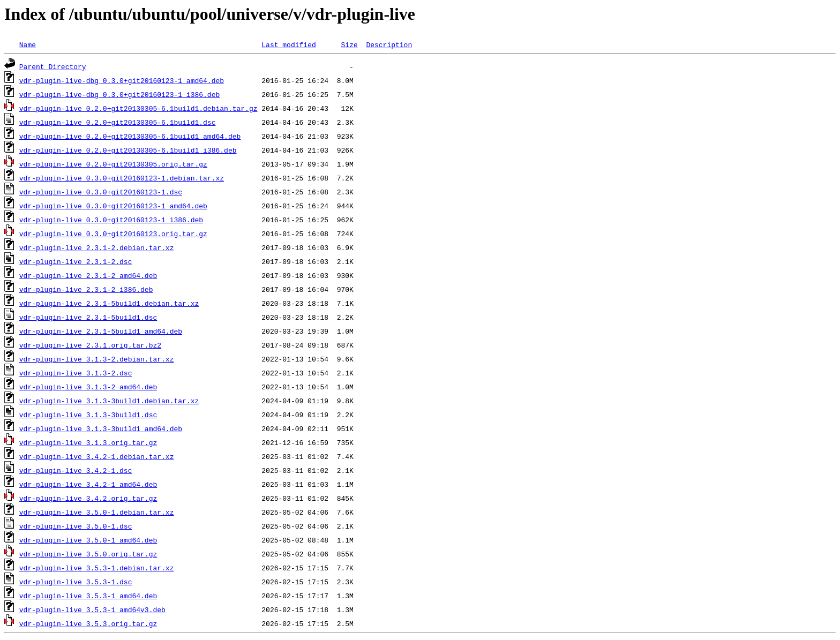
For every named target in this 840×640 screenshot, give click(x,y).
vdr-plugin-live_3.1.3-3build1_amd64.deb (101, 428)
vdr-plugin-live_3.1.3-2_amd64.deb (88, 387)
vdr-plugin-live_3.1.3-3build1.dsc (88, 415)
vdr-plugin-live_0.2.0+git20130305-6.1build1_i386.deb (128, 150)
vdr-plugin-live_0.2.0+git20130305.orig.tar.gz (113, 164)
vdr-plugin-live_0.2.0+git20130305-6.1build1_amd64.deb (130, 136)
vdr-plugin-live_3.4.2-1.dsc (76, 470)
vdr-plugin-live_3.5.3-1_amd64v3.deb (92, 609)
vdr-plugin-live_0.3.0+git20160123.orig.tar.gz (113, 234)
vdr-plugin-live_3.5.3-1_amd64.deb (88, 596)
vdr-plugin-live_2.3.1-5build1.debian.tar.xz (109, 303)
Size (349, 44)
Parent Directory (53, 66)
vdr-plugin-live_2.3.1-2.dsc (76, 261)
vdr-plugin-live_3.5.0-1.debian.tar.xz (97, 512)
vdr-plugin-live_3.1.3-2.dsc (76, 373)
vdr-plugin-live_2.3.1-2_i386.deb (86, 289)
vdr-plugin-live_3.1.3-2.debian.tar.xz (97, 359)
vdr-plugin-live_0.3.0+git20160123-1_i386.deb (111, 220)
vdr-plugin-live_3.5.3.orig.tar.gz (88, 623)
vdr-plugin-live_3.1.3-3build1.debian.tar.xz (109, 401)
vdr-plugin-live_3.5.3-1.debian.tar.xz (97, 568)
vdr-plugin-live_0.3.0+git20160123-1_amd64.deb (113, 206)
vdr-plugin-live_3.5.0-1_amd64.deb (88, 540)
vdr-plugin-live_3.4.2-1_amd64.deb (88, 484)
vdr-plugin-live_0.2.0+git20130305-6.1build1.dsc (118, 122)
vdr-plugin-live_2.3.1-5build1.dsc (88, 317)
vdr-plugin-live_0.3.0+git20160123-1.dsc (101, 192)
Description (389, 44)
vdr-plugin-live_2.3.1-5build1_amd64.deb (101, 331)
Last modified (288, 44)
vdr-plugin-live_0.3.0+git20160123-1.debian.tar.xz (122, 178)
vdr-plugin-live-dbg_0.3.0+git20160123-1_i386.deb (119, 94)
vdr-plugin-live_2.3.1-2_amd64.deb (88, 275)
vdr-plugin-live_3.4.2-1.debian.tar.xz (97, 456)
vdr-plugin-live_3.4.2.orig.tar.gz (88, 498)
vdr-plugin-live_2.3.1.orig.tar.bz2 (90, 345)
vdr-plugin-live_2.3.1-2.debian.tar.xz (97, 247)
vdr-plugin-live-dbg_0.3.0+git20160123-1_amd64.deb (122, 80)
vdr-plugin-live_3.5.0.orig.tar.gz (88, 554)
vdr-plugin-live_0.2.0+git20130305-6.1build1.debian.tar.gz (138, 108)
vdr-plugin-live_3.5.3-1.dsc (76, 582)
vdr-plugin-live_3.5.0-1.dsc (76, 526)
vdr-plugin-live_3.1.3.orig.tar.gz (88, 442)
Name (28, 44)
